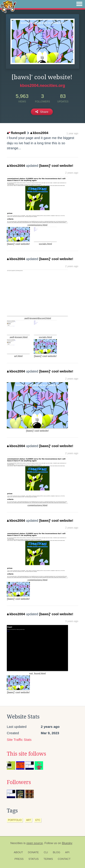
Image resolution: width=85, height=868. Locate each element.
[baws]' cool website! (56, 166)
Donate (33, 852)
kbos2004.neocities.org (42, 86)
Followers (19, 782)
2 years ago (72, 173)
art (28, 820)
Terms (48, 859)
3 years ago (72, 621)
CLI (46, 852)
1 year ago (72, 133)
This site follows (26, 754)
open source (35, 843)
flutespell (16, 133)
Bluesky (67, 843)
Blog (57, 852)
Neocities (17, 843)
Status (34, 859)
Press (19, 859)
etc (38, 820)
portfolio (15, 820)
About (18, 852)
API (67, 852)
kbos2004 (39, 133)
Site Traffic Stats (19, 740)
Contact (64, 859)
